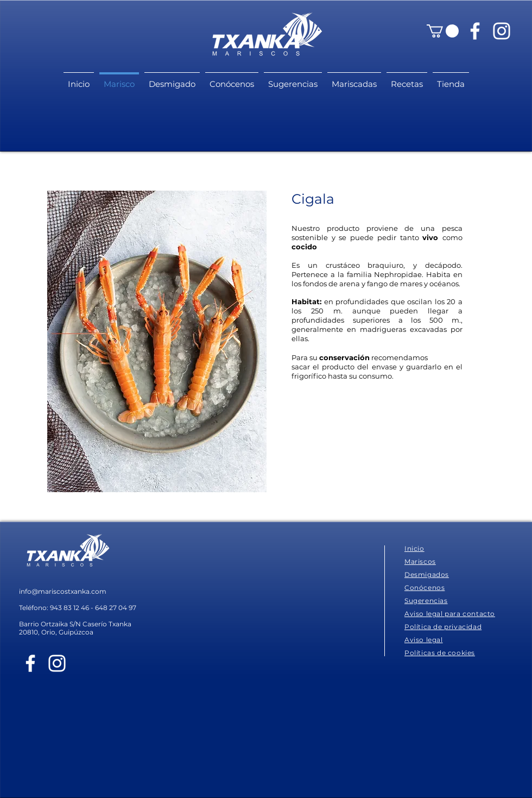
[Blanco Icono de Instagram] (502, 31)
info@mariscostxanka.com (63, 591)
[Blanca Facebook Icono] (475, 31)
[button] (443, 31)
